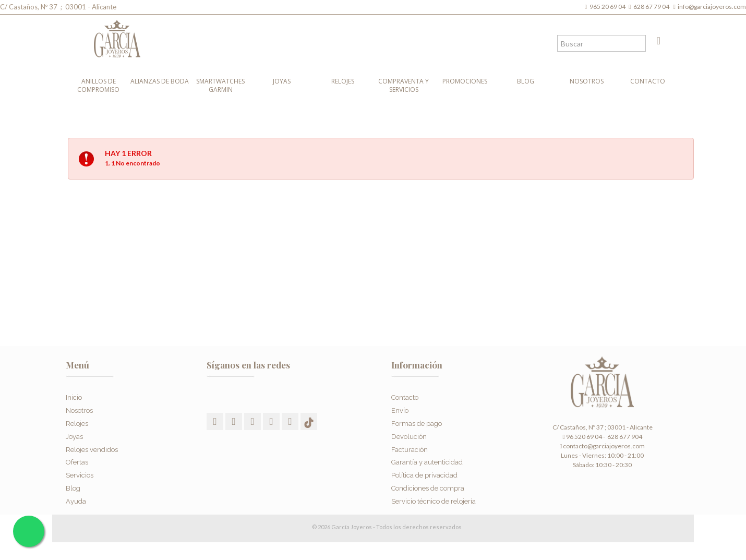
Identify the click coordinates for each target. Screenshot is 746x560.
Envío (400, 404)
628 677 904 (624, 437)
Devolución (409, 430)
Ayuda (76, 495)
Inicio (74, 391)
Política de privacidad (424, 469)
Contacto (648, 81)
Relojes (343, 81)
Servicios (80, 469)
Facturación (410, 443)
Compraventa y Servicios (404, 85)
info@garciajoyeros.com (712, 7)
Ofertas (77, 456)
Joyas (282, 81)
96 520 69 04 (582, 437)
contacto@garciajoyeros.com (604, 446)
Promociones (465, 81)
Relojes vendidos (92, 443)
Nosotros (587, 81)
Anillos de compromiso (98, 85)
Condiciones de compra (428, 482)
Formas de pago (417, 417)
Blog (526, 81)
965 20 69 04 (609, 7)
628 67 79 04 (652, 7)
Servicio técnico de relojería (434, 495)
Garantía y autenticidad (427, 456)
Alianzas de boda (160, 81)
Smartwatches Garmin (220, 85)
